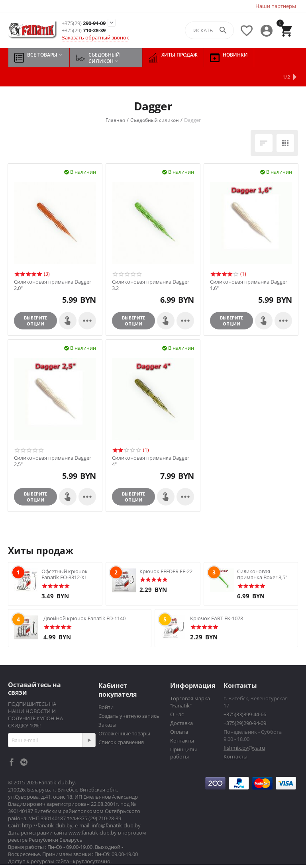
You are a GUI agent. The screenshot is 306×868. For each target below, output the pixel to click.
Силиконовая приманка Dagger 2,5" (53, 442)
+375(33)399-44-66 (245, 695)
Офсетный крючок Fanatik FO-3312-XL (65, 555)
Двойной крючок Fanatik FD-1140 (84, 599)
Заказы (107, 705)
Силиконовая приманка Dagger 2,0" (53, 266)
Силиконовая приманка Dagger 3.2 (151, 266)
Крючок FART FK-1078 (217, 599)
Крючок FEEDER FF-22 (166, 552)
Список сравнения (121, 723)
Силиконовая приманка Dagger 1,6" (249, 266)
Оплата (179, 713)
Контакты (182, 721)
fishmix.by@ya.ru (244, 729)
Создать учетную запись (129, 697)
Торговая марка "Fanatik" (190, 683)
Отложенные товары (124, 714)
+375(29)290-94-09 (245, 704)
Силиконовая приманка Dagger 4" (151, 442)
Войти (106, 688)
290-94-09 (84, 23)
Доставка (181, 704)
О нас (177, 695)
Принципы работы (183, 734)
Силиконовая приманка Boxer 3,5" (262, 555)
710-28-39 (84, 30)
